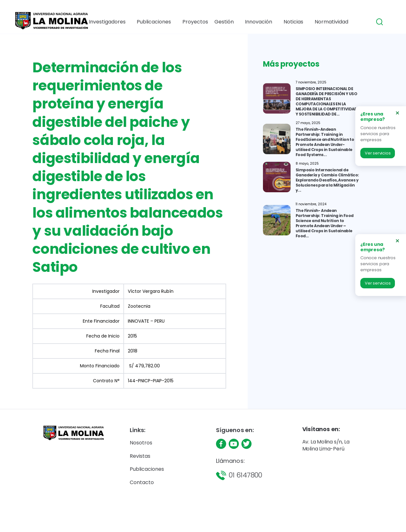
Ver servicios (378, 153)
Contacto (142, 482)
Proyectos (196, 22)
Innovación (256, 22)
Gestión (223, 22)
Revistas (140, 456)
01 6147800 (246, 475)
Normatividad (327, 22)
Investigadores (112, 22)
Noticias (290, 22)
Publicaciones (157, 22)
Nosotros (141, 443)
